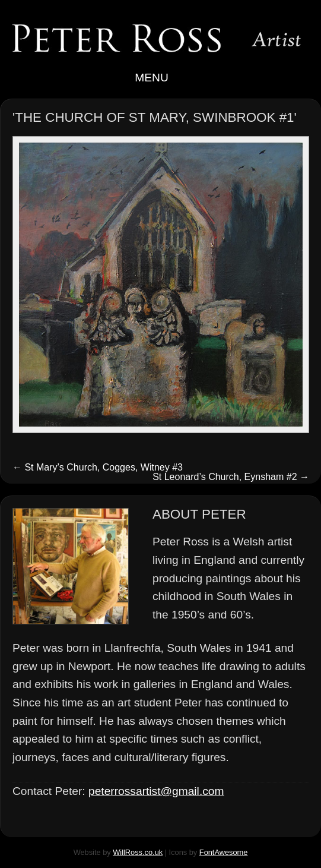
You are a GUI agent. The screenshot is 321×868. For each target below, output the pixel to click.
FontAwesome (224, 852)
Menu (160, 78)
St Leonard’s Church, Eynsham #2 (231, 477)
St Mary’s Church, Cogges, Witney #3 (98, 467)
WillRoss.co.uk (138, 852)
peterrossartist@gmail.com (156, 791)
